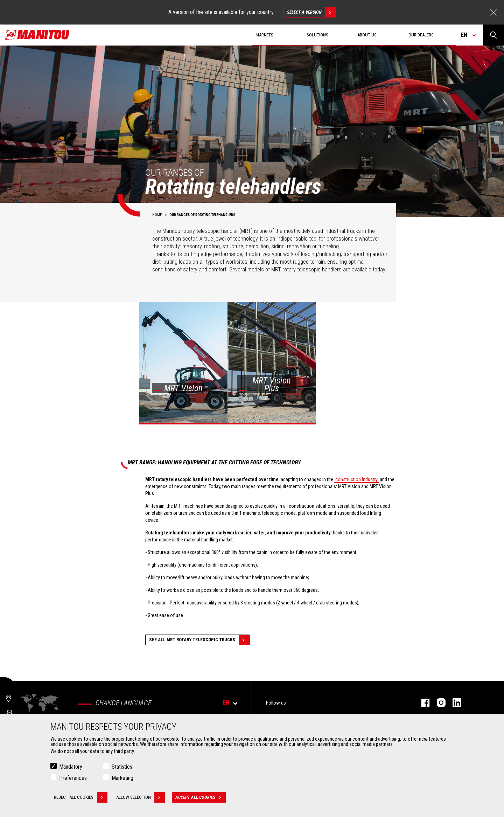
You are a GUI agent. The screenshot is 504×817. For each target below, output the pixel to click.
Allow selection (141, 797)
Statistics (122, 767)
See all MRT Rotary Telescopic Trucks (199, 640)
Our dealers (421, 35)
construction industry (356, 479)
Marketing (122, 778)
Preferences (73, 778)
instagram (438, 703)
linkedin (453, 703)
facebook (422, 703)
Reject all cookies (81, 797)
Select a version (311, 12)
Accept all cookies (201, 797)
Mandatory (71, 767)
